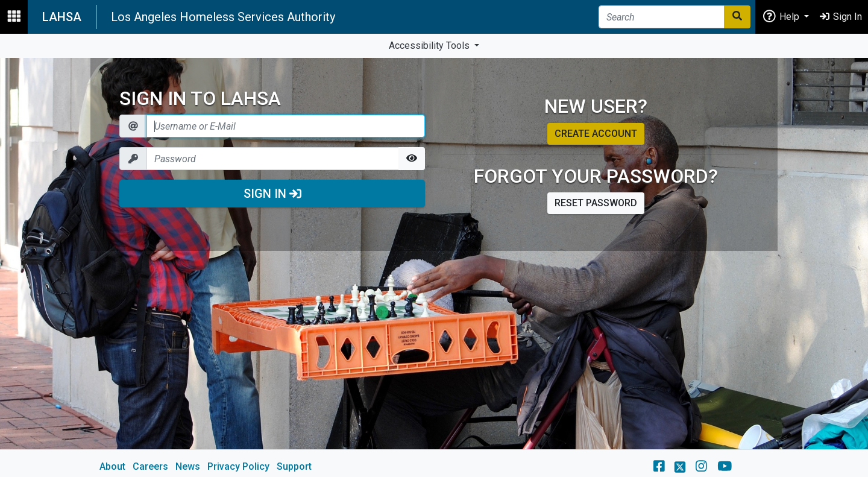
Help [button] (782, 16)
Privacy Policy (238, 466)
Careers (150, 466)
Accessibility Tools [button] (430, 46)
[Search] (662, 17)
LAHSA (62, 17)
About (112, 466)
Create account (596, 134)
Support (294, 466)
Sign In (272, 194)
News (188, 466)
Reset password (596, 203)
